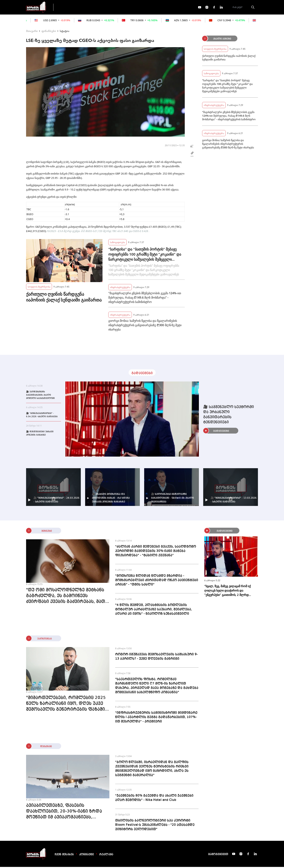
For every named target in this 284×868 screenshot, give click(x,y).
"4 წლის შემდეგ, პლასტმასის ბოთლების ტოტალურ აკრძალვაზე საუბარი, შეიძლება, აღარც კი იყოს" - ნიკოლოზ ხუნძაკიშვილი (154, 610)
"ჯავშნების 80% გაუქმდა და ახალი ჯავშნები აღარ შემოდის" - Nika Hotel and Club (154, 799)
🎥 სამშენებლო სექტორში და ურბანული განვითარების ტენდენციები (229, 416)
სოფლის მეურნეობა (39, 288)
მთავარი (32, 32)
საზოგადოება (117, 243)
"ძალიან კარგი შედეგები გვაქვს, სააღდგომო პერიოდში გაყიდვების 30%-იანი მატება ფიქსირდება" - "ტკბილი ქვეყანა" (156, 552)
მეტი (141, 8)
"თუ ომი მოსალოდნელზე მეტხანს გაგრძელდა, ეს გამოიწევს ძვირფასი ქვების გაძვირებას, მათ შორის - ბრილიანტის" (66, 597)
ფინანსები (97, 8)
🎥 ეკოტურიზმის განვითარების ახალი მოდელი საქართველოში (40, 396)
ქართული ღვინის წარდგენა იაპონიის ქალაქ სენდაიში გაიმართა (64, 298)
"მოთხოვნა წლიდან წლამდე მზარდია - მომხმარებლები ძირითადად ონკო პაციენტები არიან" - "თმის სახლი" (157, 581)
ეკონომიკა (121, 8)
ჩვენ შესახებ (64, 856)
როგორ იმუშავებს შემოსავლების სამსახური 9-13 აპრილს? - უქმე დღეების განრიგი (156, 658)
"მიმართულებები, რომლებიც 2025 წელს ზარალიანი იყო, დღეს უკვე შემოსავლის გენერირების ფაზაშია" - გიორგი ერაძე (68, 705)
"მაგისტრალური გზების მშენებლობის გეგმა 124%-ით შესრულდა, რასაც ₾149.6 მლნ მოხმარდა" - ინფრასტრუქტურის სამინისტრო (145, 299)
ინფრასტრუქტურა (120, 288)
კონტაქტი (86, 856)
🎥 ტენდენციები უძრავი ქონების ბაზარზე (40, 434)
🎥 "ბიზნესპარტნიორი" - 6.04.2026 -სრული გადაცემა (42, 416)
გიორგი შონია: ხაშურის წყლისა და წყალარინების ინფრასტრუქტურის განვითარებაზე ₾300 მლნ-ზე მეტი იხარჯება (145, 326)
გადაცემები (72, 8)
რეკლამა (106, 856)
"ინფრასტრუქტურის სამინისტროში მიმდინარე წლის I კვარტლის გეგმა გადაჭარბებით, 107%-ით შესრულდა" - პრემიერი (156, 718)
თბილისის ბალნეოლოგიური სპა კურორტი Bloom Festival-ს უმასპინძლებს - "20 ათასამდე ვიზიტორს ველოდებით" (155, 826)
